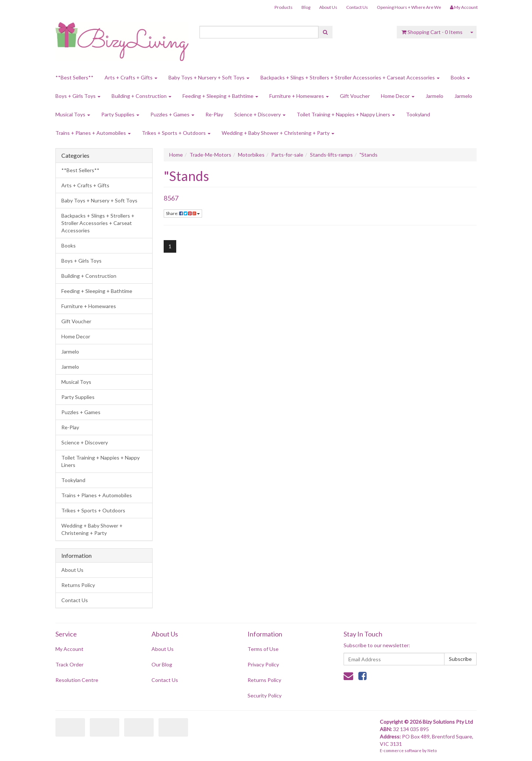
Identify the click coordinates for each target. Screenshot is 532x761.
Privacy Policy (263, 664)
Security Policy (265, 695)
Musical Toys (73, 114)
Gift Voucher (355, 96)
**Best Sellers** (74, 77)
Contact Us (357, 7)
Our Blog (162, 664)
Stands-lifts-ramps (331, 155)
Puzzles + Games (172, 114)
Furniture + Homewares (299, 96)
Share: (183, 213)
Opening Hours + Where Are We (409, 7)
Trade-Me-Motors (210, 155)
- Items (432, 32)
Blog (306, 7)
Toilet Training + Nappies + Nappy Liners (346, 114)
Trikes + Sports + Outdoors (176, 133)
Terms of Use (263, 649)
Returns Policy (78, 585)
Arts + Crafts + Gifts (131, 77)
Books (460, 77)
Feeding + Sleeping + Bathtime (220, 96)
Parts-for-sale (287, 155)
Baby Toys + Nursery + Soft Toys (209, 77)
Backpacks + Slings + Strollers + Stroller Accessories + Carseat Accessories (350, 77)
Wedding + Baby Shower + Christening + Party (278, 133)
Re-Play (214, 114)
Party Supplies (120, 114)
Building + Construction (141, 96)
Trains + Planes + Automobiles (93, 133)
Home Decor (398, 96)
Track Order (69, 664)
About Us (328, 7)
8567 (171, 198)
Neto (432, 750)
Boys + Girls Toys (78, 96)
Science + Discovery (260, 114)
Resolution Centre (77, 680)
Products (284, 7)
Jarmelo (434, 96)
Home (176, 155)
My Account (69, 649)
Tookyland (418, 114)
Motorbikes (251, 155)
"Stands (369, 155)
